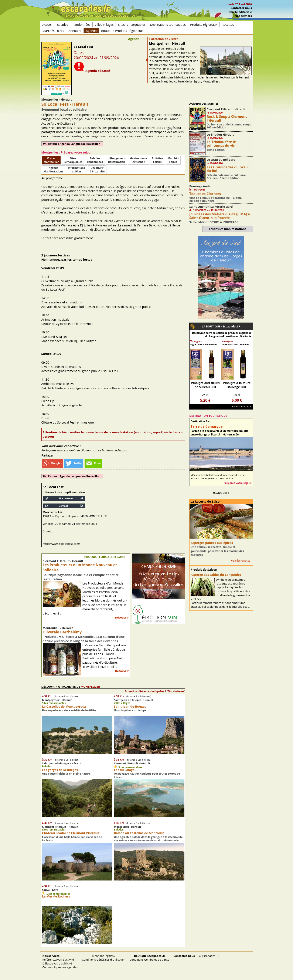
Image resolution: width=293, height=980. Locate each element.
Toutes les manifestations (228, 229)
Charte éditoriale (240, 12)
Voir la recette (241, 560)
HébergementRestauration (117, 160)
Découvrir (122, 617)
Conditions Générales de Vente (149, 958)
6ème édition (216, 150)
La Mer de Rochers (56, 896)
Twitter (74, 463)
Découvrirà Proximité (97, 170)
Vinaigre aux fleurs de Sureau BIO (205, 385)
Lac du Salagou (125, 770)
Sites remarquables (132, 25)
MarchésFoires (173, 160)
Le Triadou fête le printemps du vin (221, 144)
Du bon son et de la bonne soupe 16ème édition (229, 126)
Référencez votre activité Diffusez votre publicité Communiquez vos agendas (60, 962)
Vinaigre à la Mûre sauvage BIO (237, 385)
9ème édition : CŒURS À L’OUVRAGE (214, 222)
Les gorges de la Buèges (60, 770)
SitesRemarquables (73, 160)
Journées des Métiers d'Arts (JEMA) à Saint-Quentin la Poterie (220, 216)
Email (93, 463)
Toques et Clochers (205, 194)
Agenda (91, 31)
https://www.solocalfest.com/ (61, 544)
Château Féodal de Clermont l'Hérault (71, 833)
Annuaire (75, 31)
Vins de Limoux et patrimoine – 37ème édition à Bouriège (215, 199)
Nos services (243, 16)
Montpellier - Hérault (167, 43)
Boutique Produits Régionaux (122, 31)
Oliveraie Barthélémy (62, 632)
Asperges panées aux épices (212, 543)
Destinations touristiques (168, 25)
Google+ (52, 463)
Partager (47, 455)
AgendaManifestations (54, 170)
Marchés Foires (53, 31)
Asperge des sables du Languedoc (216, 575)
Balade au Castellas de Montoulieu (140, 833)
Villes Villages (104, 25)
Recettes (228, 25)
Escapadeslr (221, 493)
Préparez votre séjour (238, 483)
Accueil (47, 25)
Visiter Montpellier (51, 160)
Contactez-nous (241, 8)
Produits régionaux (204, 25)
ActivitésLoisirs (157, 160)
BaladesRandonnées (95, 160)
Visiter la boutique (241, 406)
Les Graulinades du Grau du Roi (227, 169)
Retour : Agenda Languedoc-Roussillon (74, 144)
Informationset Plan (76, 170)
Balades (63, 25)
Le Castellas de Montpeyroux (64, 706)
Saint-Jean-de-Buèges (130, 706)
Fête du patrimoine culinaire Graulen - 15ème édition (226, 176)
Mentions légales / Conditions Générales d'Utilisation (104, 958)
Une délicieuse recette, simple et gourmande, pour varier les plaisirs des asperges (217, 551)
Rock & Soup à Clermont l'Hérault (227, 118)
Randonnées (81, 25)
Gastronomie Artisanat (138, 160)
